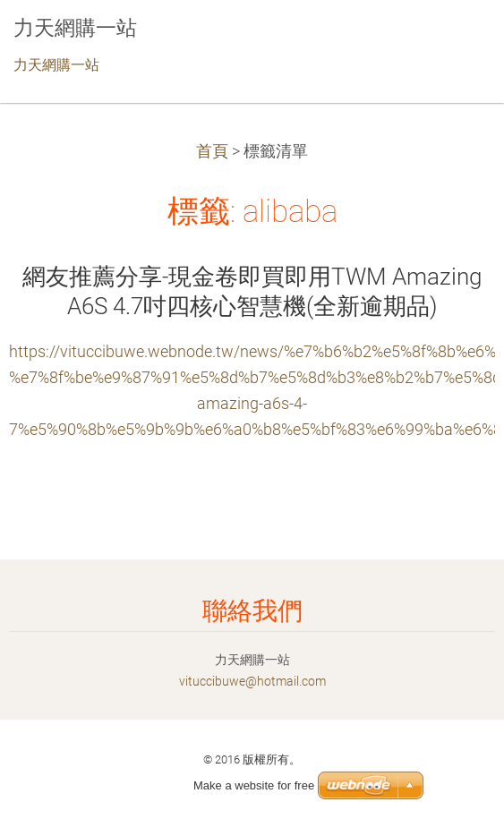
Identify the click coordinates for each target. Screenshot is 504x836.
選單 (455, 40)
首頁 (212, 151)
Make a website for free (254, 785)
